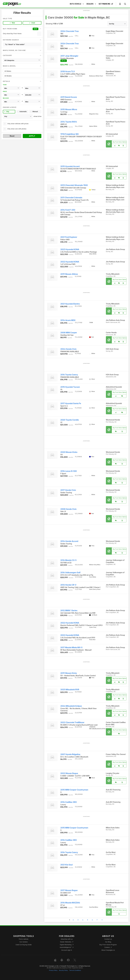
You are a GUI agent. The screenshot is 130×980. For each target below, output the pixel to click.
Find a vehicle (24, 939)
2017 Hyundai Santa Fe (71, 403)
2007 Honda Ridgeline (70, 754)
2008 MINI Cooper (69, 333)
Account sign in (67, 950)
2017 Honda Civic (68, 490)
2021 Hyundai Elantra (70, 304)
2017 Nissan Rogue (69, 890)
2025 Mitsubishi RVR (70, 690)
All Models (22, 76)
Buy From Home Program (108, 945)
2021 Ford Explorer (69, 237)
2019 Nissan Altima (69, 274)
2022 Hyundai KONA (70, 262)
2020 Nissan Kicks (69, 452)
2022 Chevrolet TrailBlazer (72, 722)
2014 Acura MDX (68, 320)
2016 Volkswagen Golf (70, 573)
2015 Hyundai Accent (70, 166)
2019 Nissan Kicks (69, 673)
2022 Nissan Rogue (69, 773)
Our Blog (108, 942)
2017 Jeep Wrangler (69, 56)
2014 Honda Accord (69, 541)
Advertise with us (67, 939)
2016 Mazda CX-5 (68, 560)
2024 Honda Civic (68, 349)
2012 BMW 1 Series (69, 611)
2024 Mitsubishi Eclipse (71, 706)
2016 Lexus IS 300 (69, 471)
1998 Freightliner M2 (70, 134)
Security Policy (63, 970)
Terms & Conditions (75, 970)
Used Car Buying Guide (24, 945)
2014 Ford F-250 (68, 210)
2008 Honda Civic (69, 509)
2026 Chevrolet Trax (70, 31)
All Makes (22, 71)
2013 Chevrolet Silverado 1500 (74, 185)
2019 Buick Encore (69, 97)
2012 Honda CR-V (68, 585)
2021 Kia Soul (67, 865)
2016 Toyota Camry (69, 375)
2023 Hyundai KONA (70, 249)
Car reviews (24, 942)
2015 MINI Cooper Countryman (74, 790)
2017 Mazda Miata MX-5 (71, 648)
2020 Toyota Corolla (70, 420)
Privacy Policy (53, 970)
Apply (32, 136)
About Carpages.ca (108, 950)
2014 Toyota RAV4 (69, 122)
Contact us (108, 939)
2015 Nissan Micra (69, 109)
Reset (12, 136)
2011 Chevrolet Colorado (71, 198)
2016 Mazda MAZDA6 (70, 903)
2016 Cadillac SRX (69, 802)
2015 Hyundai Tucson (70, 387)
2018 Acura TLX (68, 72)
